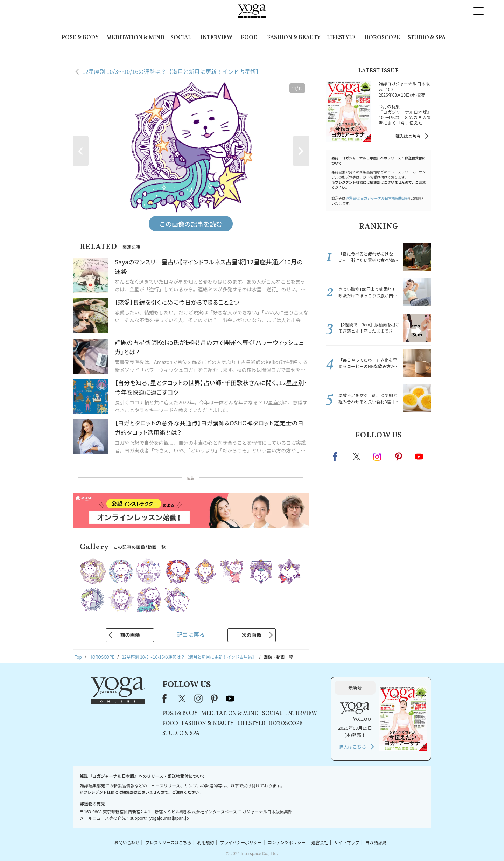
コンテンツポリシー (287, 842)
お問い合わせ (127, 842)
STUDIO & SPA (427, 38)
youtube (230, 699)
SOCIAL (181, 38)
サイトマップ (347, 842)
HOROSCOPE (382, 38)
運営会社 (320, 842)
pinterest (399, 457)
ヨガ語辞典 (376, 842)
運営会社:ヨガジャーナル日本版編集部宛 (377, 198)
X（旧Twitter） (183, 699)
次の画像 (252, 635)
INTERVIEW (216, 38)
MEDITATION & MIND (135, 38)
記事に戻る (191, 634)
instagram (378, 456)
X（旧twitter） (357, 457)
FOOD (249, 38)
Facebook (337, 457)
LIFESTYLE (341, 38)
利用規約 (206, 842)
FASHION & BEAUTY (294, 38)
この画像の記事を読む (191, 224)
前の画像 (130, 635)
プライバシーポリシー (241, 842)
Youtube (419, 457)
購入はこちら (408, 136)
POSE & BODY (80, 38)
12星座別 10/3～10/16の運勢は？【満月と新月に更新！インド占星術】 (172, 71)
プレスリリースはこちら (168, 842)
